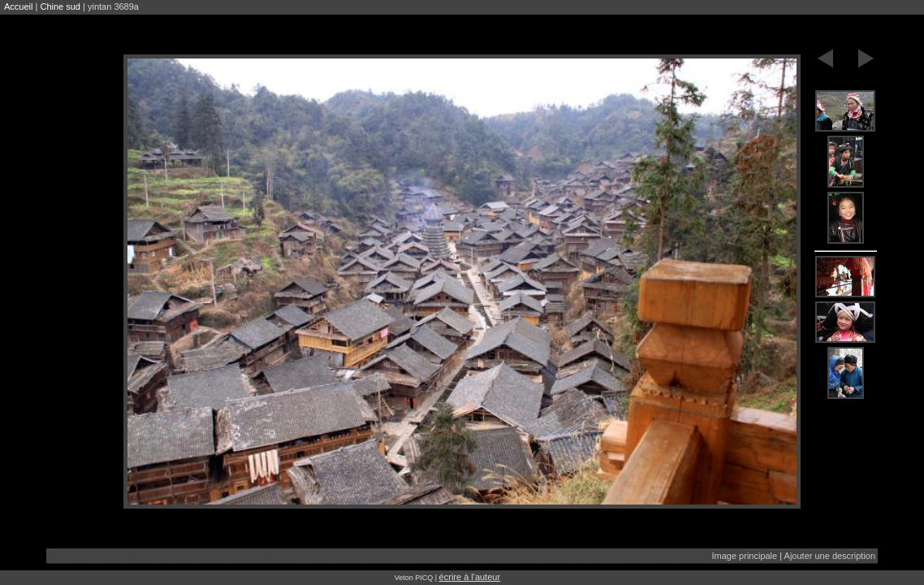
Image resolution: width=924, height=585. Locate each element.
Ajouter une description (830, 556)
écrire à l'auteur (470, 577)
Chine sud (60, 6)
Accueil (18, 6)
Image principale (744, 556)
